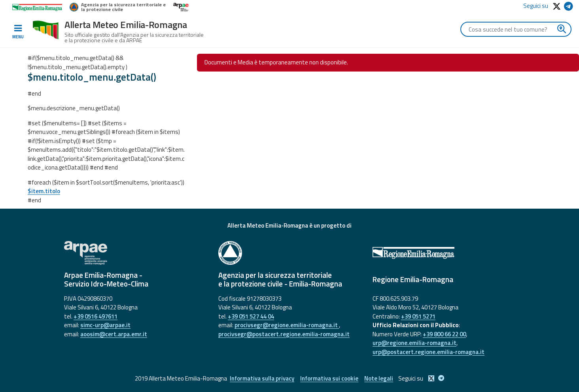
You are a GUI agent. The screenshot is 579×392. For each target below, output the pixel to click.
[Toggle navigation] (18, 32)
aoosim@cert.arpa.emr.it (114, 334)
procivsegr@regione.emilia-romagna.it (287, 325)
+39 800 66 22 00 (444, 334)
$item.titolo (44, 191)
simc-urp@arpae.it (105, 325)
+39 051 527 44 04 (251, 316)
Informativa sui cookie (329, 378)
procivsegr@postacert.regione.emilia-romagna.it (284, 334)
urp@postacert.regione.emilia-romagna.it (429, 352)
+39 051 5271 (418, 316)
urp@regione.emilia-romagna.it (414, 343)
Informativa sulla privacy (262, 378)
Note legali (379, 378)
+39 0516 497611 (96, 316)
